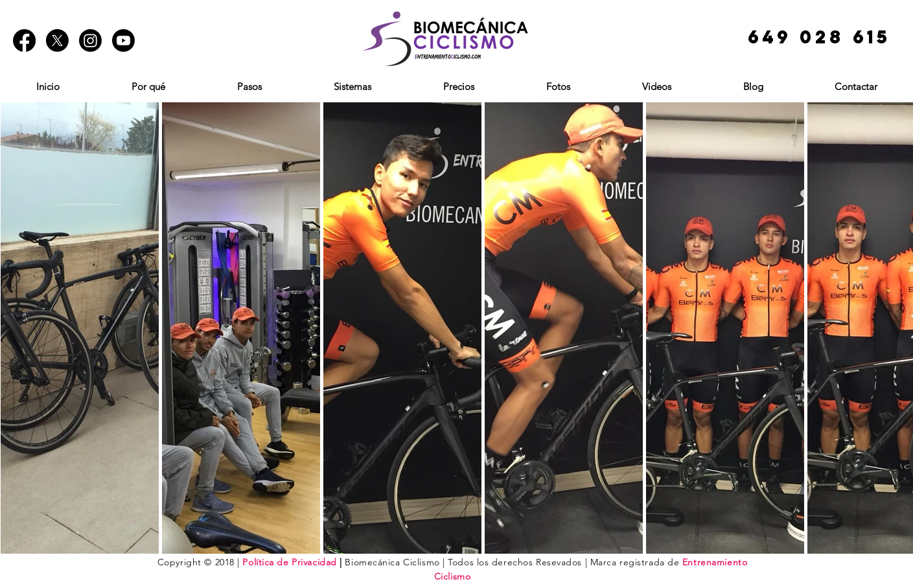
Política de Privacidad (289, 562)
